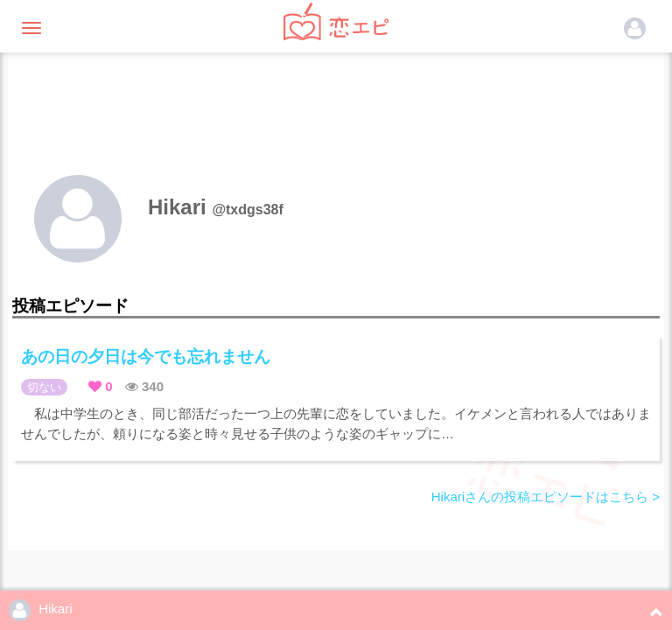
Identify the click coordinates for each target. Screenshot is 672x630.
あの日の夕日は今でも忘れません (146, 357)
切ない (44, 387)
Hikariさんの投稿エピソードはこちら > (546, 497)
